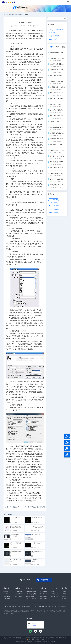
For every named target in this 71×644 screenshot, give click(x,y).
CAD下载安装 (36, 612)
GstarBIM (6, 594)
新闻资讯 (64, 598)
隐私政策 (24, 641)
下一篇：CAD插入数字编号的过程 (35, 507)
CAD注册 (52, 612)
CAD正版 (21, 610)
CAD (5, 15)
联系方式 (64, 596)
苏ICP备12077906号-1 (40, 638)
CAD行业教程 (11, 15)
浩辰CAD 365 (7, 596)
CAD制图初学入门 (27, 612)
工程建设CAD (19, 592)
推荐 (51, 47)
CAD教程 (58, 610)
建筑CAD (46, 610)
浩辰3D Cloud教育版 (31, 598)
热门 (57, 47)
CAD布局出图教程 (53, 200)
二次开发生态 (54, 594)
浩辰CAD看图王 (7, 598)
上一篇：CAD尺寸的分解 (12, 507)
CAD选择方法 (34, 26)
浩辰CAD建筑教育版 (31, 592)
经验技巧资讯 (44, 598)
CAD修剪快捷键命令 (54, 209)
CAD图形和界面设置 (54, 36)
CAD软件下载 (13, 610)
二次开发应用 (19, 596)
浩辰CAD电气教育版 (31, 594)
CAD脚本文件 (52, 39)
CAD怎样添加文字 (53, 212)
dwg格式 (12, 613)
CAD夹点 (51, 33)
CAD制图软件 (17, 612)
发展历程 (64, 594)
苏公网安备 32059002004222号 (35, 640)
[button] (34, 10)
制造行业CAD (19, 594)
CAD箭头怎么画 (53, 203)
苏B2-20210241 (63, 638)
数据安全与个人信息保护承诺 (34, 641)
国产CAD (40, 610)
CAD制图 (6, 610)
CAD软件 (48, 641)
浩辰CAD (6, 592)
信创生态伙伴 (54, 592)
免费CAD (27, 610)
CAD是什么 (9, 612)
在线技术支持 (45, 580)
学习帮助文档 (44, 594)
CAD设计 (52, 610)
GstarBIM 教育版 (30, 596)
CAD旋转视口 (58, 30)
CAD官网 (59, 612)
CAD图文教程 (19, 15)
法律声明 (18, 641)
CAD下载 (53, 641)
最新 (63, 47)
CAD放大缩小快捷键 (54, 206)
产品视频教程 (44, 596)
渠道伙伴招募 (54, 596)
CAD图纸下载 (45, 612)
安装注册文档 (44, 592)
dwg (7, 613)
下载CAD (33, 610)
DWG (50, 30)
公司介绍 (64, 592)
